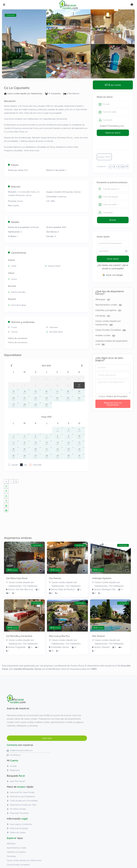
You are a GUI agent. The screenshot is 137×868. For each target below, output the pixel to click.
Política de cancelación (18, 338)
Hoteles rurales (103, 335)
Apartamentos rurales (106, 305)
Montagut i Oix (108, 589)
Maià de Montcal (66, 589)
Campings (100, 316)
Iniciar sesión (113, 259)
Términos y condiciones (21, 322)
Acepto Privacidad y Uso (112, 126)
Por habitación (30, 586)
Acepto (113, 396)
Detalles (14, 222)
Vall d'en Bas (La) (24, 589)
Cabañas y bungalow (106, 310)
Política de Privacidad (117, 396)
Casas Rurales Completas (108, 330)
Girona (77, 192)
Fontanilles (56, 647)
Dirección (14, 187)
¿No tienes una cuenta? (109, 265)
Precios (13, 165)
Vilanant (105, 647)
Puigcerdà (20, 647)
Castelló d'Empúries (63, 192)
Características (17, 253)
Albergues (100, 299)
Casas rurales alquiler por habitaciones (25, 94)
